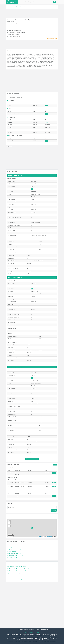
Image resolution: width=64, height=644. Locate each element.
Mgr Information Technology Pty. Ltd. (15, 573)
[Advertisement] (32, 13)
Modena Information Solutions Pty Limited (17, 577)
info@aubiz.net (35, 631)
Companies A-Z (22, 2)
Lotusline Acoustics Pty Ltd (13, 551)
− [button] (9, 523)
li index (22, 7)
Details (54, 473)
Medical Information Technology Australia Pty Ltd (18, 569)
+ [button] (9, 521)
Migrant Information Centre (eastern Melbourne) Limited (20, 575)
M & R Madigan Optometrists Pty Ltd (15, 555)
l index (19, 7)
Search (54, 510)
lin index (27, 7)
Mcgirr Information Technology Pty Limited (17, 567)
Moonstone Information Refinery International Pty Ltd (19, 579)
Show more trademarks (32, 459)
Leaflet (40, 536)
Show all (55, 465)
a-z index (14, 7)
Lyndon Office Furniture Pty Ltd (14, 553)
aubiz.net (9, 7)
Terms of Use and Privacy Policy (32, 632)
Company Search (32, 2)
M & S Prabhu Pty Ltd (12, 557)
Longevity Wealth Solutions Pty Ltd (15, 549)
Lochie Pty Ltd (11, 547)
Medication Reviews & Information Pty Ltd (17, 571)
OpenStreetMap (49, 536)
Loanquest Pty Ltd (11, 545)
